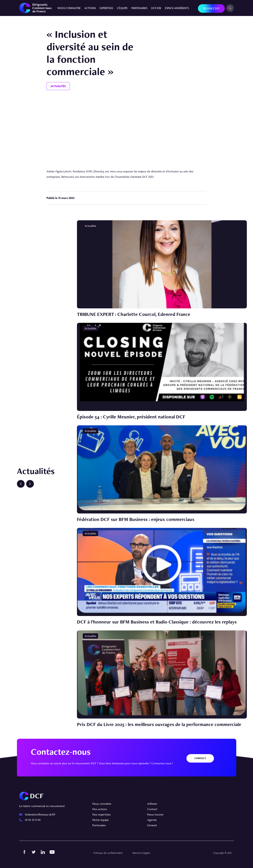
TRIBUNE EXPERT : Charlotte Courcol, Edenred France (134, 314)
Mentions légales (141, 853)
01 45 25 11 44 (33, 820)
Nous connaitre (69, 8)
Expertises (106, 8)
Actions (90, 8)
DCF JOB (156, 8)
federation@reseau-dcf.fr (40, 814)
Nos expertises (101, 814)
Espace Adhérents (177, 8)
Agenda (152, 820)
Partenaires (139, 8)
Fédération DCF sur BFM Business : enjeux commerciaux (136, 519)
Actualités (58, 86)
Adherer (152, 804)
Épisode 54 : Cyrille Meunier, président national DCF (131, 417)
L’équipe (122, 8)
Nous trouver (155, 814)
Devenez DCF (211, 8)
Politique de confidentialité (108, 853)
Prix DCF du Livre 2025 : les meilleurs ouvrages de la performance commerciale (159, 724)
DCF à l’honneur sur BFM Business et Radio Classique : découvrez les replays (157, 622)
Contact (200, 758)
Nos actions (100, 809)
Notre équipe (101, 820)
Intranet (152, 825)
